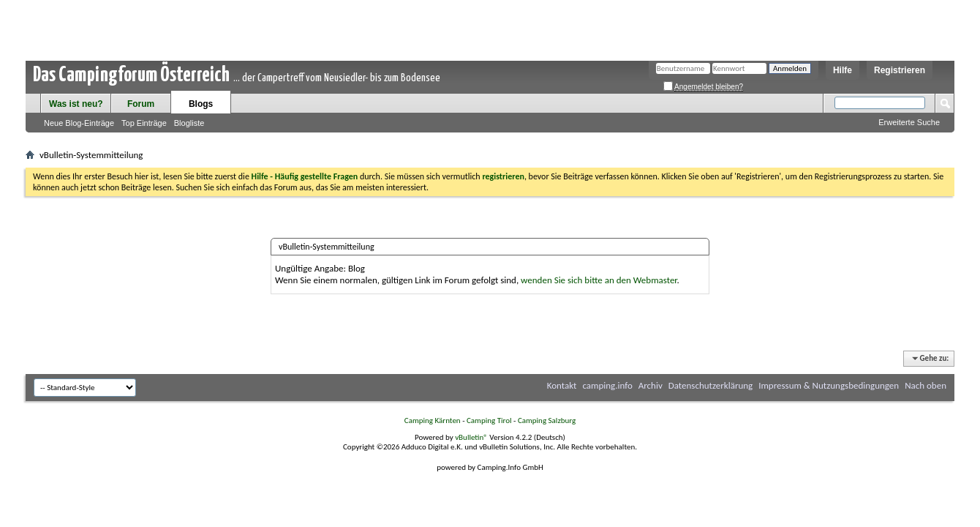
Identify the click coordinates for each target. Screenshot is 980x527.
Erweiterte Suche (909, 122)
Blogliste (189, 123)
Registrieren (900, 70)
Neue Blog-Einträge (79, 123)
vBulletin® (471, 437)
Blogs (201, 104)
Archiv (651, 385)
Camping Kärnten (433, 421)
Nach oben (926, 385)
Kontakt (562, 385)
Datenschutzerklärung (711, 385)
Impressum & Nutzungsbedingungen (829, 385)
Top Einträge (144, 123)
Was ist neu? (76, 104)
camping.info (607, 385)
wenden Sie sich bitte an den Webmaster (599, 280)
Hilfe (843, 70)
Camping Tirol (489, 421)
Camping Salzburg (547, 421)
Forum (141, 104)
